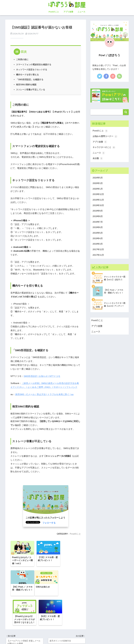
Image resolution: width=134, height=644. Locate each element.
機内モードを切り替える (27, 74)
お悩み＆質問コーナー (106, 136)
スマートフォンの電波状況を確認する (34, 64)
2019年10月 (98, 206)
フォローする (49, 522)
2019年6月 (98, 229)
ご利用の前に (22, 59)
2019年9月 (98, 212)
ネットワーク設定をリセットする (32, 69)
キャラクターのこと (105, 148)
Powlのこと (54, 12)
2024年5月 (98, 178)
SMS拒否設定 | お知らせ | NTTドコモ (42, 376)
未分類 (98, 159)
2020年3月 (98, 184)
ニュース (81, 12)
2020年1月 (98, 189)
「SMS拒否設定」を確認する (30, 79)
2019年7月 (98, 223)
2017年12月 (98, 251)
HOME (67, 633)
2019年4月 (98, 240)
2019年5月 (98, 234)
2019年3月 (98, 246)
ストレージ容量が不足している (31, 89)
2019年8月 (98, 218)
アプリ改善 (68, 12)
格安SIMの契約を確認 (26, 84)
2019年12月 (98, 195)
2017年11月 (98, 257)
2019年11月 (98, 201)
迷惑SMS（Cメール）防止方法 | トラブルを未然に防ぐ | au (44, 394)
